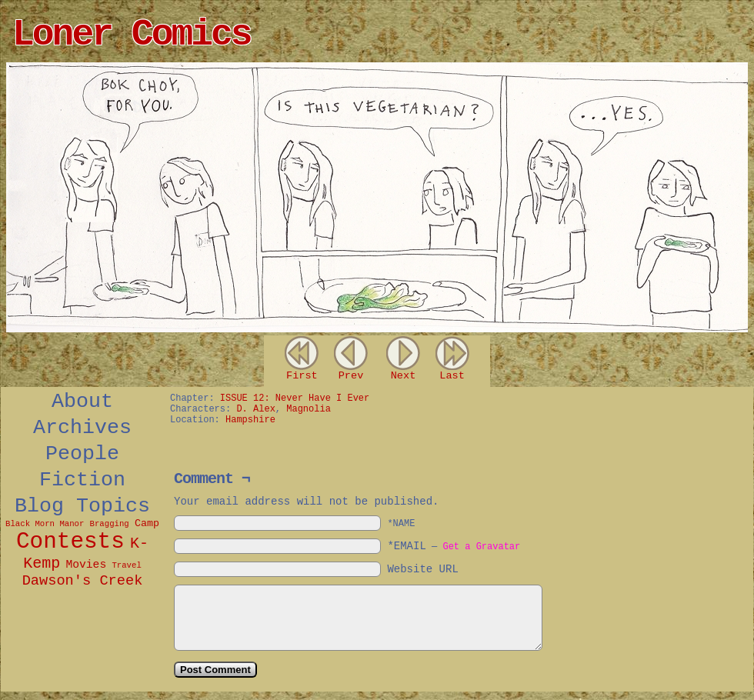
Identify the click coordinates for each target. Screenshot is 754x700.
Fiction (82, 480)
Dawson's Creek (83, 581)
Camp (147, 523)
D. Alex (255, 409)
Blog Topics (82, 506)
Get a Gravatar (481, 547)
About (82, 402)
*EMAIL (454, 546)
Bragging (110, 524)
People (82, 454)
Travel (126, 565)
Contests (70, 542)
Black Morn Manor (45, 524)
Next (404, 376)
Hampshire (250, 420)
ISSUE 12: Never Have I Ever (295, 398)
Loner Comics (132, 35)
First (302, 376)
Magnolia (309, 409)
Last (452, 376)
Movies (86, 565)
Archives (82, 428)
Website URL (422, 569)
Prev (351, 376)
